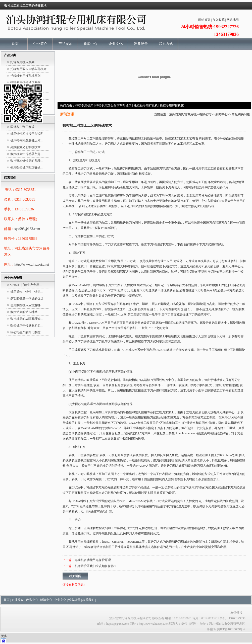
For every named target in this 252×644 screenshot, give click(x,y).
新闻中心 (90, 44)
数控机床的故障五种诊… (27, 319)
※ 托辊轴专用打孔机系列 (23, 76)
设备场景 (141, 44)
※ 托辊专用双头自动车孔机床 (27, 69)
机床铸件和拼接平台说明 (27, 134)
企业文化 (116, 44)
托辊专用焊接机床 (172, 106)
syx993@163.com (27, 229)
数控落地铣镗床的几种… (27, 161)
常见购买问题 (241, 114)
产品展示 (65, 44)
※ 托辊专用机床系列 (20, 62)
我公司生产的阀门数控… (27, 332)
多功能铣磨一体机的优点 (27, 298)
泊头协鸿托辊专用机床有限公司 (190, 114)
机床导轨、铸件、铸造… (27, 292)
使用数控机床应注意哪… (27, 305)
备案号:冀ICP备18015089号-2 (226, 629)
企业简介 (40, 44)
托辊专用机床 (84, 106)
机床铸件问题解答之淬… (27, 140)
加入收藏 (219, 20)
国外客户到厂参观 (22, 127)
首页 (15, 44)
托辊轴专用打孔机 (146, 106)
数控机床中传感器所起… (27, 154)
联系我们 (88, 600)
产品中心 (32, 600)
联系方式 (166, 44)
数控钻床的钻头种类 (24, 312)
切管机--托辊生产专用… (26, 285)
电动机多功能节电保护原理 (93, 560)
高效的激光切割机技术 (25, 147)
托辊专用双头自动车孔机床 (113, 106)
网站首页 (204, 20)
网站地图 (233, 20)
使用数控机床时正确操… (27, 168)
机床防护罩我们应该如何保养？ (96, 566)
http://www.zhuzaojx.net (32, 264)
